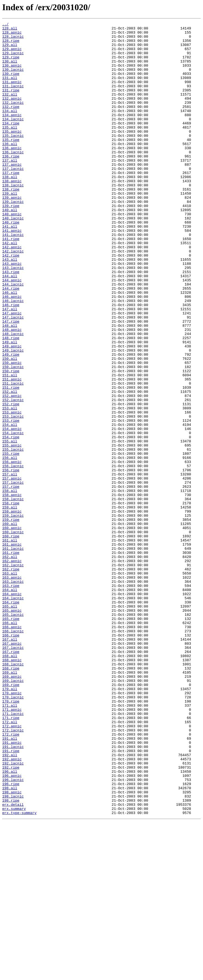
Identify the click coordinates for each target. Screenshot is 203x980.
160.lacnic (13, 634)
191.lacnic (13, 892)
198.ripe (11, 956)
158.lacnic (13, 595)
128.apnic (12, 35)
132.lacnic (13, 119)
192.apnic (12, 907)
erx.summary (14, 966)
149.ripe (11, 421)
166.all (10, 743)
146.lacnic (13, 357)
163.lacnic (13, 694)
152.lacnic (13, 476)
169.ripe (11, 818)
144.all (10, 327)
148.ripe (11, 401)
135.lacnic (13, 159)
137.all (10, 188)
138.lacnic (13, 218)
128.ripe (11, 45)
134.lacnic (13, 139)
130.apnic (12, 74)
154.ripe (11, 520)
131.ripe (11, 104)
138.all (10, 208)
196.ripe (11, 937)
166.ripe (11, 758)
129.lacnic (13, 59)
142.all (10, 287)
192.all (10, 902)
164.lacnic (13, 714)
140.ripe (11, 263)
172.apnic (12, 867)
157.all (10, 565)
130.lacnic (13, 79)
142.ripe (11, 302)
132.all (10, 109)
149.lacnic (13, 416)
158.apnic (12, 590)
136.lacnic (13, 178)
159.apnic (12, 609)
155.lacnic (13, 535)
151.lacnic (13, 456)
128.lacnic (13, 40)
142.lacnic (13, 297)
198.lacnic (13, 951)
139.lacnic (13, 238)
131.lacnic (13, 99)
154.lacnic (13, 515)
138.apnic (12, 213)
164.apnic (12, 709)
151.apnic (12, 451)
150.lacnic (13, 436)
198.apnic (12, 946)
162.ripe (11, 679)
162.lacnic (13, 674)
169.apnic (12, 808)
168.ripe (11, 798)
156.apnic (12, 550)
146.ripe (11, 362)
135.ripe (11, 164)
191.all (10, 882)
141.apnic (12, 273)
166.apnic (12, 748)
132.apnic (12, 114)
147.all (10, 367)
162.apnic (12, 669)
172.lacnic (13, 872)
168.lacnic (13, 793)
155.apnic (12, 530)
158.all (10, 585)
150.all (10, 426)
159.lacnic (13, 614)
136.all (10, 168)
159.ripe (11, 619)
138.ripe (11, 223)
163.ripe (11, 699)
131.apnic (12, 94)
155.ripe (11, 540)
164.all (10, 704)
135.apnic (12, 154)
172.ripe (11, 877)
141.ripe (11, 282)
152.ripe (11, 481)
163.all (10, 684)
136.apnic (12, 173)
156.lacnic (13, 555)
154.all (10, 505)
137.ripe (11, 203)
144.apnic (12, 332)
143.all (10, 307)
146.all (10, 347)
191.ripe (11, 897)
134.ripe (11, 144)
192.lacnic (13, 912)
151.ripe (11, 461)
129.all (10, 50)
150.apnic (12, 431)
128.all (10, 30)
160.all (10, 624)
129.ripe (11, 64)
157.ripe (11, 580)
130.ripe (11, 84)
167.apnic (12, 768)
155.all (10, 525)
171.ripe (11, 857)
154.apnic (12, 510)
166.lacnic (13, 753)
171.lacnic (13, 852)
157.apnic (12, 570)
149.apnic (12, 411)
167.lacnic (13, 773)
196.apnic (12, 927)
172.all (10, 862)
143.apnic (12, 312)
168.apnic (12, 788)
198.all (10, 941)
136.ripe (11, 183)
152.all (10, 466)
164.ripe (11, 718)
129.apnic (12, 55)
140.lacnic (13, 258)
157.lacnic (13, 575)
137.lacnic (13, 198)
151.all (10, 446)
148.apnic (12, 391)
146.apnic (12, 352)
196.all (10, 922)
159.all (10, 605)
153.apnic (12, 491)
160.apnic (12, 629)
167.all (10, 763)
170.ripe (11, 837)
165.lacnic (13, 733)
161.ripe (11, 659)
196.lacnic (13, 932)
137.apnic (12, 193)
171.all (10, 842)
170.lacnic (13, 832)
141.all (10, 268)
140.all (10, 248)
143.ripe (11, 322)
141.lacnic (13, 277)
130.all (10, 69)
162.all (10, 664)
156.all (10, 545)
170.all (10, 823)
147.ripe (11, 382)
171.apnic (12, 847)
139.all (10, 228)
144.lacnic (13, 337)
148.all (10, 386)
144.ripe (11, 342)
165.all (10, 723)
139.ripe (11, 243)
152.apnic (12, 471)
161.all (10, 644)
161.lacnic (13, 654)
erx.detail (13, 961)
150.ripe (11, 441)
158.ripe (11, 600)
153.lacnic (13, 496)
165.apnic (12, 728)
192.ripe (11, 917)
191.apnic (12, 887)
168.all (10, 783)
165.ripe (11, 738)
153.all (10, 486)
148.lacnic (13, 396)
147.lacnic (13, 377)
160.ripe (11, 639)
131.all (10, 89)
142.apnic (12, 292)
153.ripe (11, 500)
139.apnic (12, 233)
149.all (10, 406)
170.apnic (12, 827)
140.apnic (12, 253)
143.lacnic (13, 317)
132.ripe (11, 124)
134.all (10, 129)
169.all (10, 803)
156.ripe (11, 560)
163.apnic (12, 689)
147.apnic (12, 372)
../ (5, 25)
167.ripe (11, 778)
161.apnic (12, 649)
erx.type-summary (19, 971)
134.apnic (12, 134)
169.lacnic (13, 813)
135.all (10, 149)
